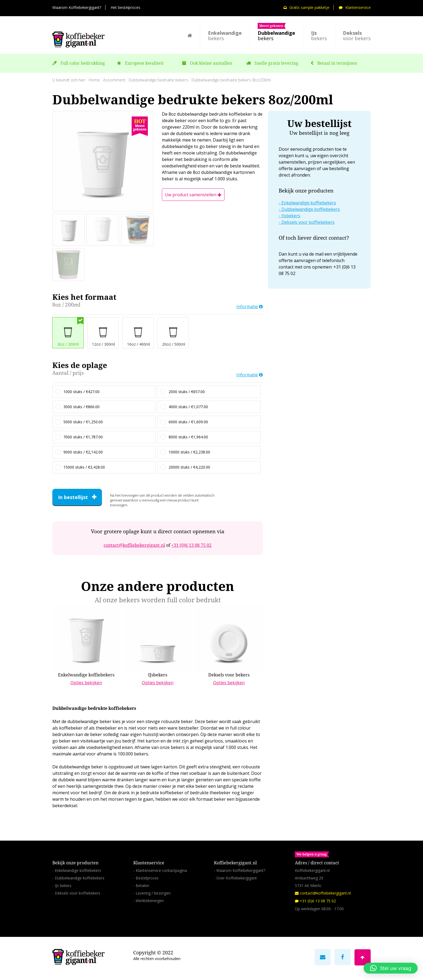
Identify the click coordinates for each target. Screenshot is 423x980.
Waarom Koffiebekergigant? (77, 7)
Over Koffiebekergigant (237, 878)
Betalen (142, 886)
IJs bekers (63, 886)
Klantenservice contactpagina (161, 870)
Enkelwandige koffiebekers (309, 203)
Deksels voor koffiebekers (308, 222)
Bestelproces (147, 878)
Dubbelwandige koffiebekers (311, 209)
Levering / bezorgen (153, 893)
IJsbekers (291, 216)
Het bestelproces (125, 7)
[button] (391, 968)
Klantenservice (355, 7)
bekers (225, 36)
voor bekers (357, 36)
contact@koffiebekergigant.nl (134, 545)
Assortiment (114, 80)
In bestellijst (73, 497)
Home (94, 80)
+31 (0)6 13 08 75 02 (191, 545)
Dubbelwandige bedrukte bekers (158, 80)
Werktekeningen (150, 901)
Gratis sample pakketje (306, 7)
